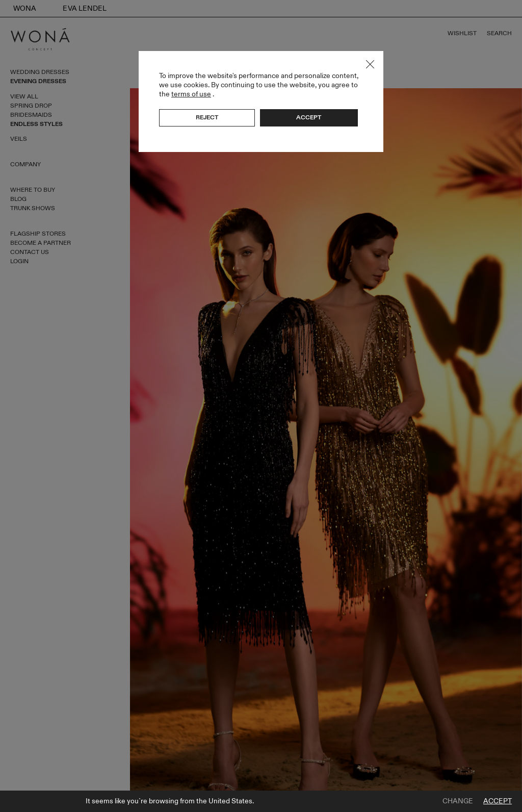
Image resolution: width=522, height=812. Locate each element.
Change (458, 801)
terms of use (191, 94)
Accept (498, 801)
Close (370, 64)
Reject (207, 117)
